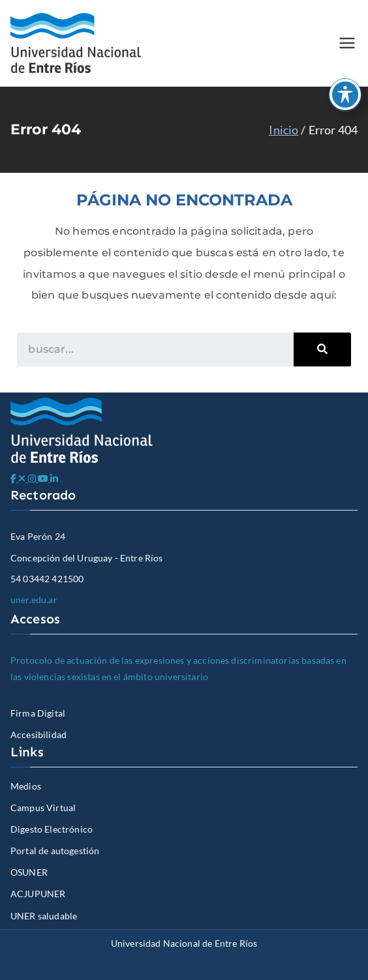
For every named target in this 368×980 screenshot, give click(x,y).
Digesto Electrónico (52, 829)
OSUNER (29, 872)
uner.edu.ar (34, 600)
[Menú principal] (347, 43)
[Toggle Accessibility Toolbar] (345, 95)
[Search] (322, 349)
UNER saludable (44, 916)
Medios (26, 786)
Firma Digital (38, 713)
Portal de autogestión (55, 851)
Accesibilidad (38, 735)
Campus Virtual (43, 808)
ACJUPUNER (38, 894)
